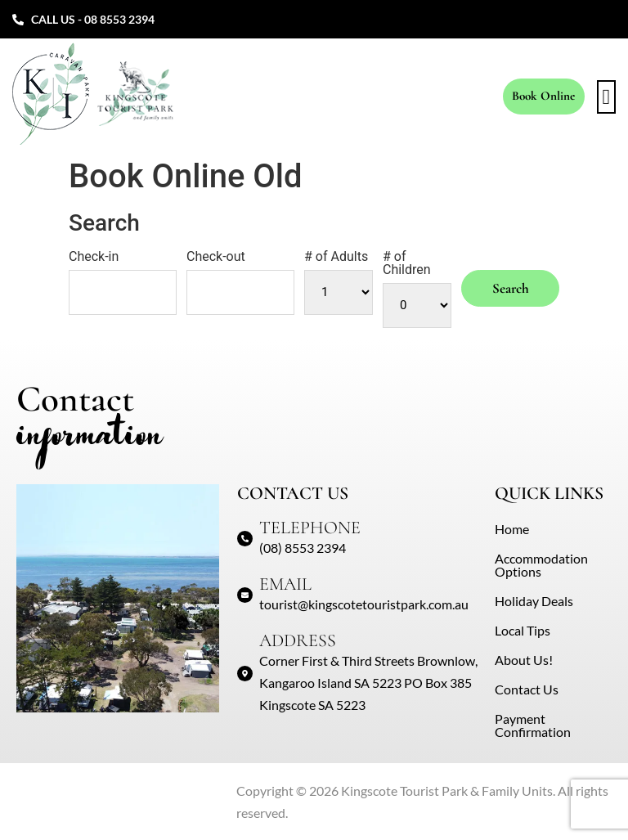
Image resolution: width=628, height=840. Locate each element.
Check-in (94, 257)
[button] (607, 97)
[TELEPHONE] (245, 539)
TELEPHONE (310, 528)
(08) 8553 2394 (303, 548)
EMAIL (285, 584)
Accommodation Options (541, 565)
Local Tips (523, 630)
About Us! (524, 660)
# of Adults (336, 257)
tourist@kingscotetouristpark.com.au (364, 604)
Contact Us (527, 689)
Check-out (216, 257)
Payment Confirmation (533, 725)
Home (512, 529)
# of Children (407, 263)
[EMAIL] (245, 595)
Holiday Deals (534, 601)
